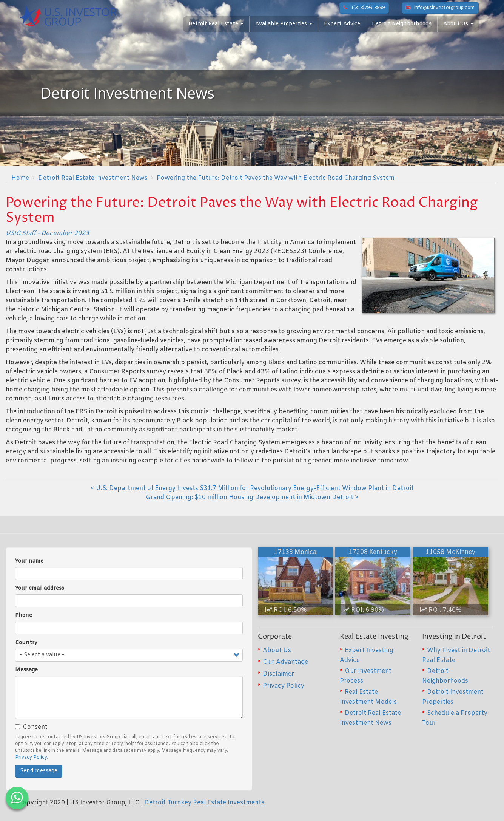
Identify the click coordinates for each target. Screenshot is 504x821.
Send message (39, 771)
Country (26, 643)
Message (26, 670)
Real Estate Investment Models (368, 697)
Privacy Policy (31, 758)
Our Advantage (285, 662)
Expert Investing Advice (367, 655)
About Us (458, 24)
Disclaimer (278, 674)
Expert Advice (342, 24)
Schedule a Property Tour (455, 718)
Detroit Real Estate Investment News (93, 178)
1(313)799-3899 (364, 8)
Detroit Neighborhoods (402, 24)
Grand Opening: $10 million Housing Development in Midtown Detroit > (252, 497)
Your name (29, 561)
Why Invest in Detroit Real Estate (456, 655)
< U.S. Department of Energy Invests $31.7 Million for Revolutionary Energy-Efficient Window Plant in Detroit (252, 488)
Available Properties (284, 24)
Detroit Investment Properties (453, 697)
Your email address (40, 588)
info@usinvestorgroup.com (440, 8)
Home (20, 178)
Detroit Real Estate (216, 24)
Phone (24, 616)
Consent (31, 727)
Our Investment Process (366, 676)
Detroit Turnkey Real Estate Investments (204, 803)
